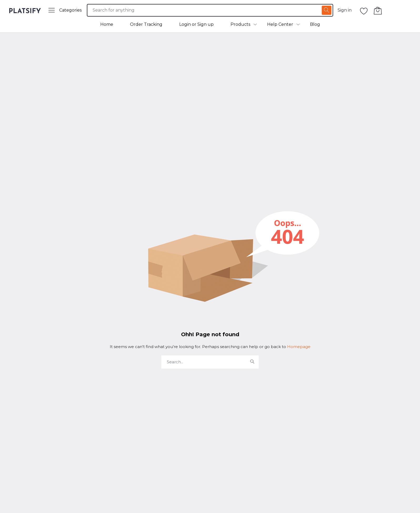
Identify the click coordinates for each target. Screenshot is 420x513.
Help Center (280, 24)
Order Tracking (146, 24)
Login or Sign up (196, 24)
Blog (315, 24)
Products (240, 24)
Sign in (345, 10)
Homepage (298, 347)
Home (107, 24)
